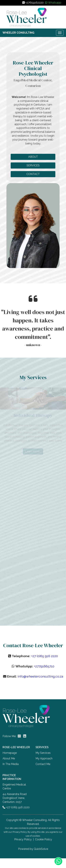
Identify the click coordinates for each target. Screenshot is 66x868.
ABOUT (33, 157)
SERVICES (33, 165)
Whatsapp (55, 3)
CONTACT (33, 174)
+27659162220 (35, 3)
